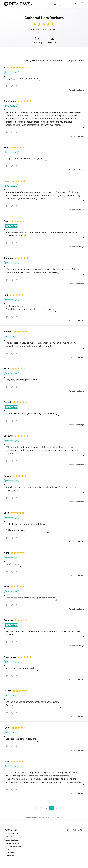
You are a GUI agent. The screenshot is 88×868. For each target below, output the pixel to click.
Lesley (7, 181)
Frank (7, 221)
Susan (7, 368)
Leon (6, 513)
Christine (9, 258)
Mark (7, 586)
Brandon (8, 620)
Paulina (8, 476)
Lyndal (7, 728)
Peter (7, 147)
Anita (7, 553)
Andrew (8, 332)
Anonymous (10, 101)
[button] (55, 4)
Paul (6, 295)
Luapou (8, 691)
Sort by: (36, 61)
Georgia (8, 402)
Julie (6, 761)
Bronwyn (9, 436)
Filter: (57, 61)
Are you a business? (69, 4)
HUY (6, 67)
